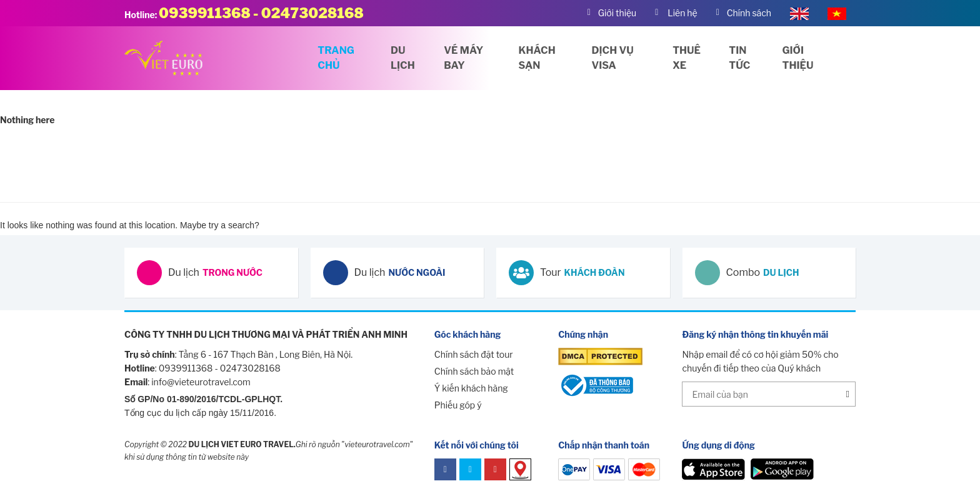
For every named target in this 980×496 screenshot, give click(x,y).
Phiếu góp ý (458, 405)
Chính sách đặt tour (474, 354)
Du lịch (403, 58)
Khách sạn (537, 58)
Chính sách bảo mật (474, 371)
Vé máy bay (463, 58)
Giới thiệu (798, 58)
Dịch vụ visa (613, 58)
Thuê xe (687, 58)
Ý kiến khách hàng (471, 388)
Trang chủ (336, 58)
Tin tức (739, 58)
